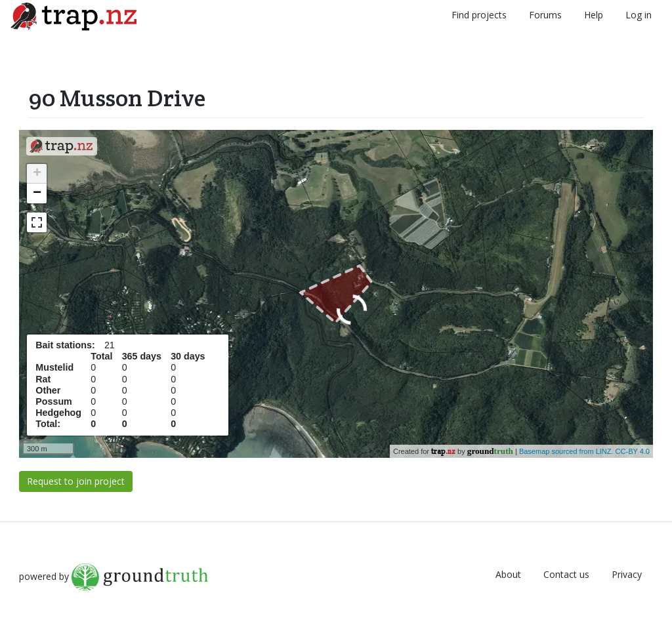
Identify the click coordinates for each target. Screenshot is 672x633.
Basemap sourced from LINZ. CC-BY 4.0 (584, 451)
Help (594, 15)
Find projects (479, 15)
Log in (639, 15)
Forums (545, 15)
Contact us (566, 574)
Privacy (627, 574)
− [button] (37, 194)
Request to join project (76, 481)
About (508, 574)
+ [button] (37, 174)
